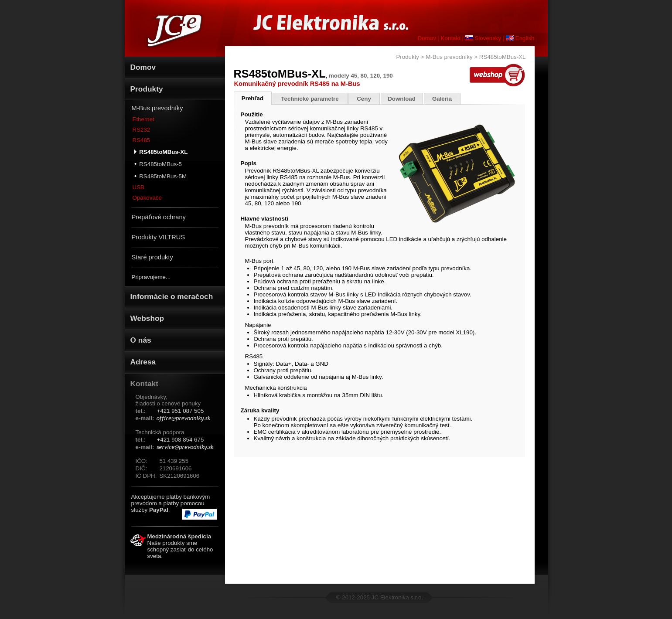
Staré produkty (152, 257)
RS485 (142, 140)
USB (138, 187)
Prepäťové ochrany (159, 217)
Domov (427, 38)
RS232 (142, 130)
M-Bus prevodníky (157, 108)
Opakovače (147, 198)
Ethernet (143, 119)
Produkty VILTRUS (159, 237)
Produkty (408, 57)
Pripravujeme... (151, 277)
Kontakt (451, 38)
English (520, 38)
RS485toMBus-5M (161, 176)
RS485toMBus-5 (158, 164)
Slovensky (483, 38)
